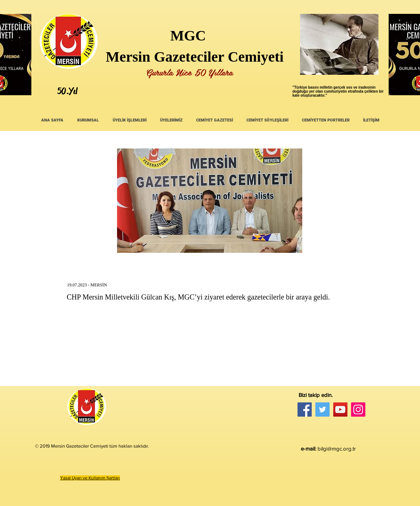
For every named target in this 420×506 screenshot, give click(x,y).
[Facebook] (305, 410)
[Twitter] (322, 410)
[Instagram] (358, 410)
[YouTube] (340, 410)
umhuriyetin (336, 91)
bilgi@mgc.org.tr (337, 449)
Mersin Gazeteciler (165, 57)
